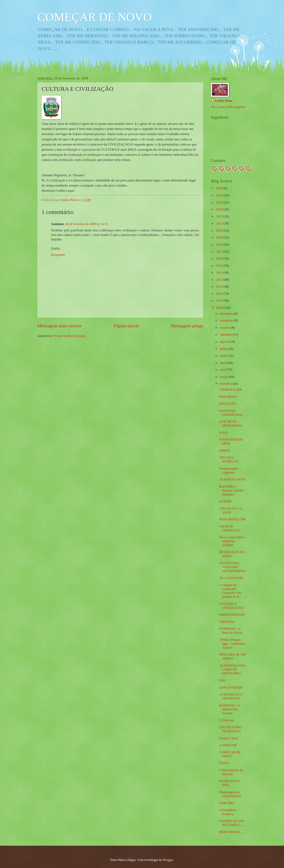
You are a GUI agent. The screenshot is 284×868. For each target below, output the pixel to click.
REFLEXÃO (228, 404)
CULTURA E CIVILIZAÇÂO (231, 606)
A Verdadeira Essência (228, 812)
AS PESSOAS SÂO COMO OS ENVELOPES (232, 670)
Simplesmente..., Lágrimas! (230, 471)
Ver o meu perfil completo (228, 107)
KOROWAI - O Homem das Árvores (229, 709)
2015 (220, 266)
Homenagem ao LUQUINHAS (230, 794)
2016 (220, 259)
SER (222, 680)
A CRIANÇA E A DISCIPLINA (231, 696)
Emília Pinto (224, 101)
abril (223, 370)
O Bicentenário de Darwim (231, 772)
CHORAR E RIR (230, 390)
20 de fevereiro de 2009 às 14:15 (86, 224)
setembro (226, 335)
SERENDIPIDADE (232, 615)
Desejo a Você (228, 738)
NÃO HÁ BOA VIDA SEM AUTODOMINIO (232, 567)
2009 (220, 308)
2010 (220, 301)
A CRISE (225, 501)
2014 (220, 273)
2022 (220, 216)
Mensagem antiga (187, 326)
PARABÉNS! (228, 397)
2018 (220, 244)
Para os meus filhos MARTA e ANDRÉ (232, 541)
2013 (220, 280)
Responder (58, 255)
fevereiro (226, 384)
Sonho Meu (227, 803)
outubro (225, 328)
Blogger (168, 860)
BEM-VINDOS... (231, 832)
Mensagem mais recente (60, 326)
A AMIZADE (228, 745)
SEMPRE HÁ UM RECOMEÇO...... (232, 823)
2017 (220, 252)
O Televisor (227, 720)
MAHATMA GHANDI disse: (231, 413)
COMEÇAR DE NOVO (95, 17)
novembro (227, 320)
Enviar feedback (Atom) (70, 336)
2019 (220, 237)
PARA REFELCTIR (232, 519)
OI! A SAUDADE (231, 578)
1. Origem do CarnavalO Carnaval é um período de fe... (230, 591)
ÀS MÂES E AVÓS (232, 479)
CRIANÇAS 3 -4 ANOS (230, 510)
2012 (220, 287)
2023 (220, 209)
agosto (225, 342)
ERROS (224, 451)
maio (224, 363)
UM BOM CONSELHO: (230, 528)
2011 (220, 294)
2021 (220, 223)
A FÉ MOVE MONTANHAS (231, 424)
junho (224, 356)
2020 (220, 230)
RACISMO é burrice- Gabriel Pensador (231, 490)
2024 (220, 202)
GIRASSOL (227, 622)
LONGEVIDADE (231, 687)
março (224, 377)
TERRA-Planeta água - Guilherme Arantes (232, 644)
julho (224, 349)
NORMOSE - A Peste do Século (231, 631)
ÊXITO (224, 763)
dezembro (227, 314)
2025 (220, 195)
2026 (220, 188)
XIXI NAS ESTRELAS (229, 459)
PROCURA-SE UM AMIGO (232, 656)
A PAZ (224, 433)
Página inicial (126, 326)
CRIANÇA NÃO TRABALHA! (230, 729)
